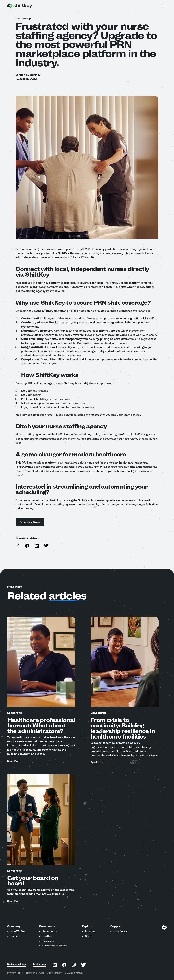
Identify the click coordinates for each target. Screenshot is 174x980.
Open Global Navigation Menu (165, 6)
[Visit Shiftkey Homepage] (164, 927)
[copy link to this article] (18, 546)
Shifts (88, 936)
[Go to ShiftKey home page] (20, 6)
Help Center (120, 931)
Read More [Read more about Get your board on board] (14, 901)
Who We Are (18, 931)
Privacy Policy (15, 973)
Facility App (39, 965)
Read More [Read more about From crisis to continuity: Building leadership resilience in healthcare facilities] (97, 763)
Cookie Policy (54, 973)
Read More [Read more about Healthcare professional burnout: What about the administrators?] (14, 761)
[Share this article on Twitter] (46, 546)
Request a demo (81, 253)
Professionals (50, 931)
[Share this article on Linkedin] (37, 546)
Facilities (47, 936)
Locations (91, 931)
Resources (48, 941)
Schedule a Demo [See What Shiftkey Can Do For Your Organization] (30, 522)
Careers (15, 936)
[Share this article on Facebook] (27, 546)
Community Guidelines (55, 946)
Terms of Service (35, 973)
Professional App (17, 965)
